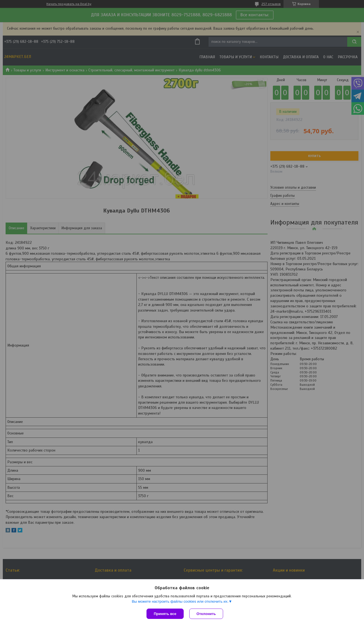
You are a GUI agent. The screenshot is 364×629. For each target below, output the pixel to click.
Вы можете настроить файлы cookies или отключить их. (180, 601)
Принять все (165, 614)
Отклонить (206, 614)
